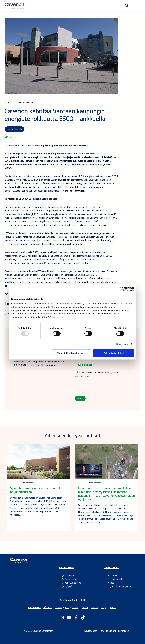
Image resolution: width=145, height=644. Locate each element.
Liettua (95, 607)
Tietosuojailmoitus (108, 631)
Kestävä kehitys (73, 583)
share (10, 137)
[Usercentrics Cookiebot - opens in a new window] (122, 289)
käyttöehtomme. (83, 376)
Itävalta (48, 607)
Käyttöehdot (91, 631)
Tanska (59, 607)
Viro (67, 607)
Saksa (75, 607)
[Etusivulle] (14, 6)
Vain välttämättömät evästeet (72, 353)
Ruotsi (113, 607)
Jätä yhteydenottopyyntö (120, 585)
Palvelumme (71, 579)
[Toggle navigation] (137, 6)
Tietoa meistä (67, 567)
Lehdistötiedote (14, 129)
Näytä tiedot (123, 344)
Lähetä (80, 398)
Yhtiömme (70, 576)
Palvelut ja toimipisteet (116, 577)
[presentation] (96, 387)
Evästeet (124, 631)
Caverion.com (35, 607)
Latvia (85, 607)
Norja (104, 607)
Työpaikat (70, 586)
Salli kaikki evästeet (114, 353)
